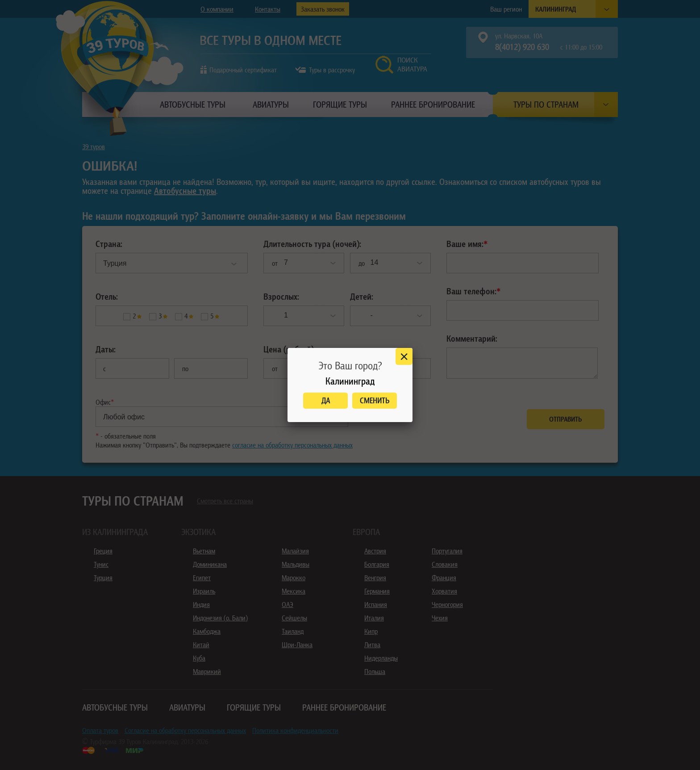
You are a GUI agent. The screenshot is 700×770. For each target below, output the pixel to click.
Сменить (375, 400)
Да (326, 400)
